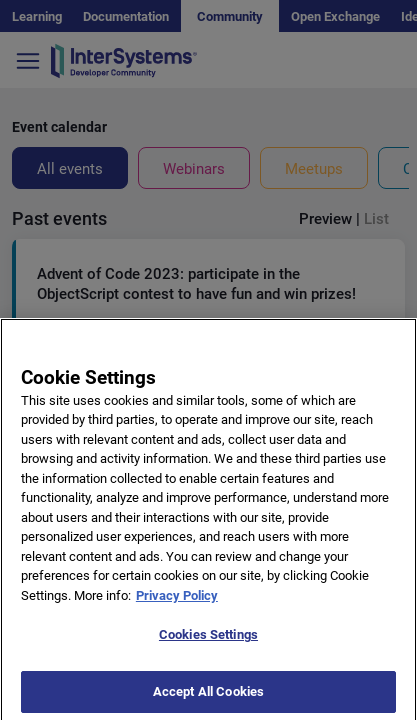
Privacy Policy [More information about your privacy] (177, 606)
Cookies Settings (208, 646)
